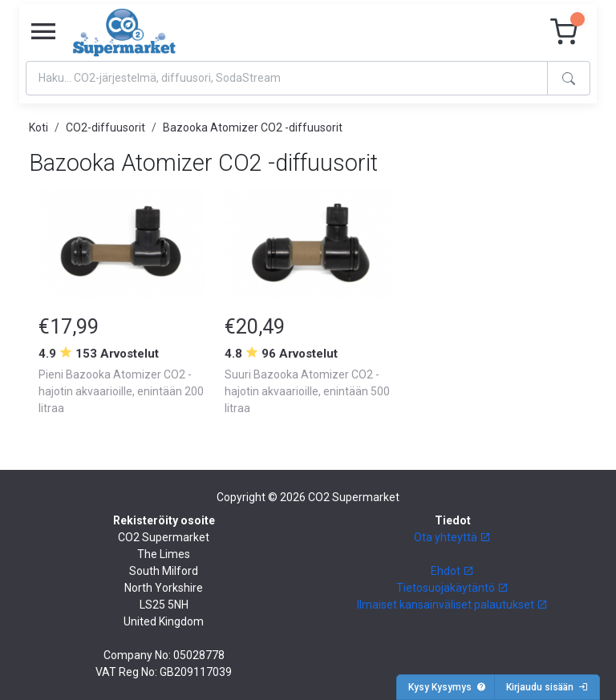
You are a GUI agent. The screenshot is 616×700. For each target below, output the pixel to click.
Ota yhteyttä (452, 537)
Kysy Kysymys (447, 687)
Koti (38, 127)
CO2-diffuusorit (105, 127)
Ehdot (452, 571)
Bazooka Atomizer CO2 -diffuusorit (253, 127)
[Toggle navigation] (43, 32)
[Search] (287, 78)
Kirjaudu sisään (547, 687)
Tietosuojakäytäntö (452, 588)
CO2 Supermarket (354, 497)
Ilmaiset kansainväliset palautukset (452, 605)
